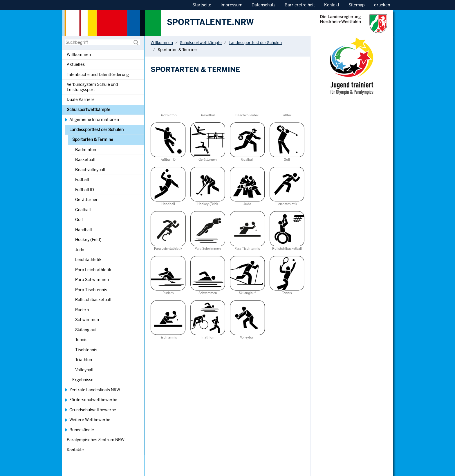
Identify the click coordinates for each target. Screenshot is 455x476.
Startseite (202, 5)
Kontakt (332, 5)
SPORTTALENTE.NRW (210, 22)
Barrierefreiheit (300, 5)
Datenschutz (263, 5)
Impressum (231, 5)
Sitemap (357, 5)
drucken (382, 5)
